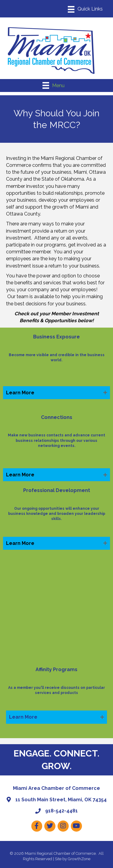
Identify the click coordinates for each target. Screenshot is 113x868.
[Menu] (85, 9)
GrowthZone (79, 859)
